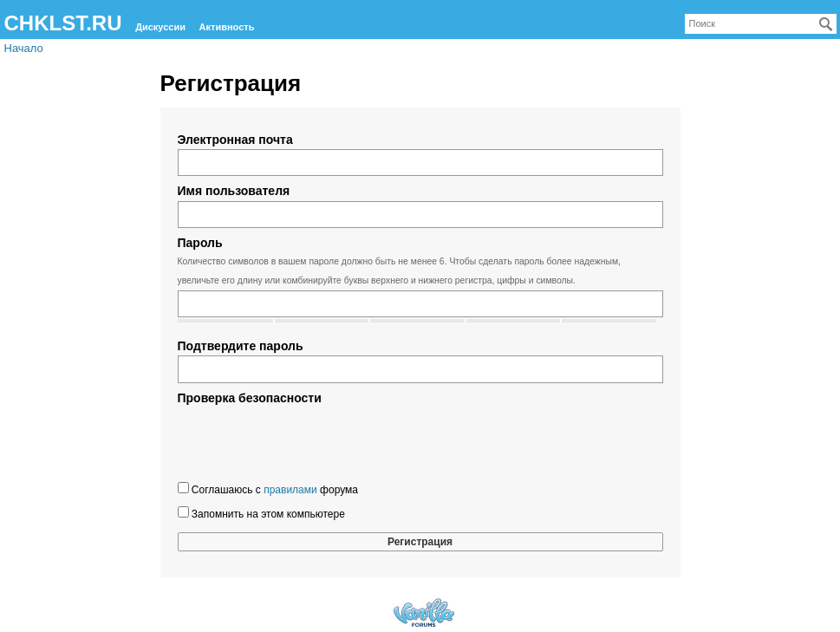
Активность (227, 27)
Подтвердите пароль (241, 346)
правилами (290, 490)
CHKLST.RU (63, 23)
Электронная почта (235, 140)
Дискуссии (160, 27)
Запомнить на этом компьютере (261, 513)
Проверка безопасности (250, 398)
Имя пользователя (234, 191)
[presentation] (309, 441)
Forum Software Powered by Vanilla (424, 612)
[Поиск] (826, 24)
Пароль (200, 243)
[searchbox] (761, 24)
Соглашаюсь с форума (268, 489)
